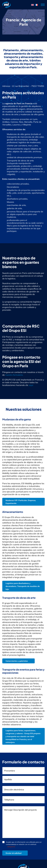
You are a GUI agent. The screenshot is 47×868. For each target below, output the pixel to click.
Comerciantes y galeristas (17, 661)
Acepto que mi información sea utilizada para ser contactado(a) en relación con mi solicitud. (24, 844)
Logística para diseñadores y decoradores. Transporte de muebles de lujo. (23, 586)
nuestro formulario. (14, 375)
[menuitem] (33, 5)
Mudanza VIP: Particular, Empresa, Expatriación (21, 502)
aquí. (31, 385)
